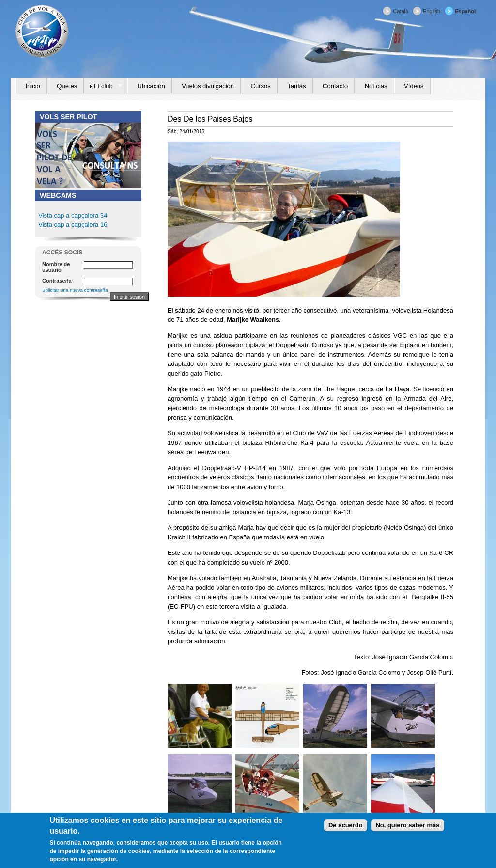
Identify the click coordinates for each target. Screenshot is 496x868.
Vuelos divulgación (208, 86)
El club (103, 86)
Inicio (33, 86)
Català (401, 11)
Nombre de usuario (56, 267)
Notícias (376, 86)
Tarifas (296, 86)
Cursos (261, 86)
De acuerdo (346, 829)
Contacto (335, 86)
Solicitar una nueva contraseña (75, 290)
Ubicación (151, 86)
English (432, 11)
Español (465, 11)
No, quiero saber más (407, 829)
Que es (67, 86)
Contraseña (57, 281)
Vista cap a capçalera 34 (73, 215)
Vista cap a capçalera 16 (72, 225)
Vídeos (414, 86)
